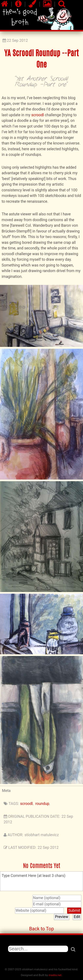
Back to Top (41, 929)
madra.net (55, 975)
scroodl (37, 115)
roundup (42, 804)
